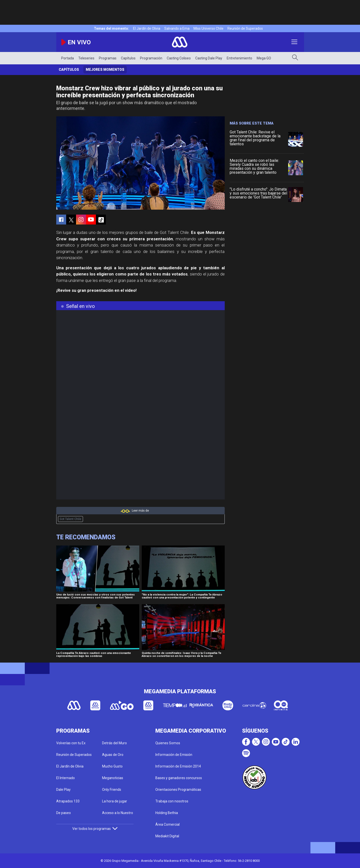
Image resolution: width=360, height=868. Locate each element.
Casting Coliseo (179, 58)
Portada (68, 58)
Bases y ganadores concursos (179, 778)
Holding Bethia (167, 813)
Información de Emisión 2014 (178, 766)
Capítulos (128, 58)
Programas (108, 58)
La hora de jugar (115, 801)
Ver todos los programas (95, 829)
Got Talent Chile (70, 519)
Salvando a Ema (177, 28)
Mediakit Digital (167, 836)
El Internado (66, 778)
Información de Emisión (174, 755)
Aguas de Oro (113, 755)
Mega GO (264, 58)
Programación (151, 58)
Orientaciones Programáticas (178, 790)
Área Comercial (167, 824)
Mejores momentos (105, 70)
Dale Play (63, 790)
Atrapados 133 (68, 801)
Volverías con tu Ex (71, 743)
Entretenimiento (239, 58)
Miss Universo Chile (208, 28)
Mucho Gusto (112, 766)
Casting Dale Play (209, 58)
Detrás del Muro (114, 743)
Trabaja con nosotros (172, 801)
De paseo (64, 813)
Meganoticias (113, 778)
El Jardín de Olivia (147, 28)
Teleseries (86, 58)
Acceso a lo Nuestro (118, 813)
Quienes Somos (168, 743)
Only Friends (112, 790)
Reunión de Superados (245, 28)
